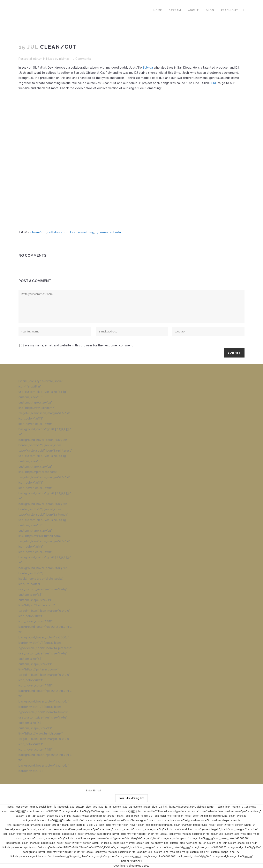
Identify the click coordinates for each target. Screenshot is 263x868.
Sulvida (148, 68)
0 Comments (82, 59)
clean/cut (38, 232)
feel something (82, 232)
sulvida (115, 232)
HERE (213, 83)
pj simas (102, 232)
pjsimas (64, 59)
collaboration (58, 232)
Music (50, 59)
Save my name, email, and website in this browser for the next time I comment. (78, 345)
